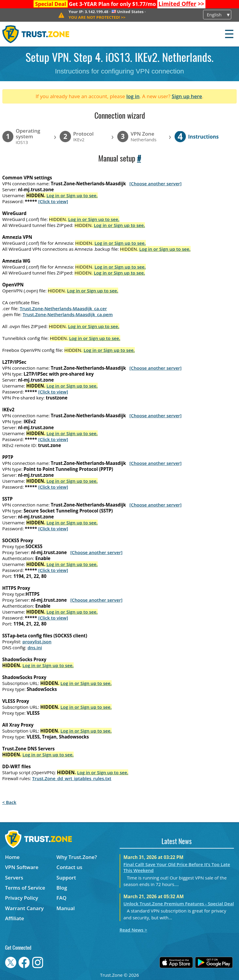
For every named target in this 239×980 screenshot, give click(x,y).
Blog (62, 888)
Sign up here (187, 96)
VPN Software (22, 867)
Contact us (69, 867)
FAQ (61, 898)
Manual (66, 908)
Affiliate (15, 918)
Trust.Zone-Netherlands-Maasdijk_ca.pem (68, 314)
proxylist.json (37, 642)
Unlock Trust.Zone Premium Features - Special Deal (179, 904)
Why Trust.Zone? (77, 857)
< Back (9, 802)
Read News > (133, 930)
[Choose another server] (156, 184)
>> (181, 4)
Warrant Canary (24, 908)
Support (66, 878)
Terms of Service (25, 888)
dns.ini (35, 647)
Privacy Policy (22, 898)
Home (12, 857)
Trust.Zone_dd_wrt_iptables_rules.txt (72, 778)
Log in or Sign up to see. (72, 195)
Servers (14, 878)
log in (133, 96)
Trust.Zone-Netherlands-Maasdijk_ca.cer (63, 308)
